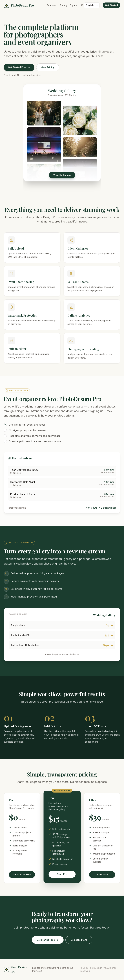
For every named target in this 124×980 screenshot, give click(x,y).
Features (52, 5)
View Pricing (48, 67)
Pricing (63, 5)
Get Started (111, 5)
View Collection (62, 175)
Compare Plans (79, 940)
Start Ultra (102, 875)
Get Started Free (19, 67)
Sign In (74, 5)
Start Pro (62, 874)
